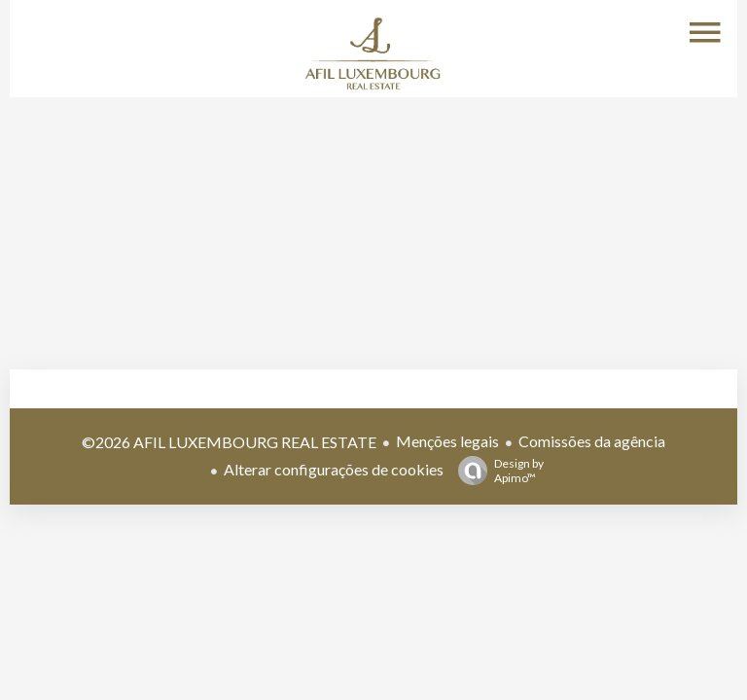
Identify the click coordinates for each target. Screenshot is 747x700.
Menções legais (447, 441)
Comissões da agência (592, 441)
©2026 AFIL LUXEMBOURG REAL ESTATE (229, 442)
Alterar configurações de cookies (334, 469)
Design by (496, 471)
